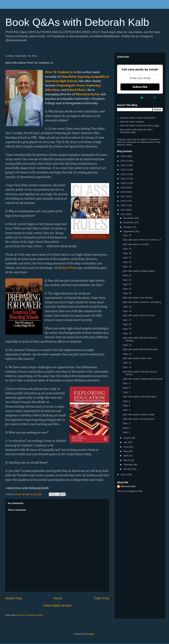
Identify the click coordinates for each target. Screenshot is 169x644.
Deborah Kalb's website (132, 122)
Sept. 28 (127, 253)
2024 (123, 165)
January (128, 469)
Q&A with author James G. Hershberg (142, 302)
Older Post (102, 598)
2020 (123, 183)
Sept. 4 (126, 410)
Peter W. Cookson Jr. (59, 72)
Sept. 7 (126, 392)
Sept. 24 (127, 275)
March (127, 460)
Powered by (140, 97)
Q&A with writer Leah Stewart (138, 298)
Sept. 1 (126, 432)
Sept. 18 (127, 311)
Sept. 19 (127, 307)
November (129, 222)
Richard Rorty (68, 268)
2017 (123, 196)
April (126, 456)
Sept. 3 (126, 423)
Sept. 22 (127, 284)
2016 (123, 201)
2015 (123, 205)
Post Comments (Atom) (31, 615)
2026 (123, 156)
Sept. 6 (126, 401)
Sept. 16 (127, 324)
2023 (123, 170)
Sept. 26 (127, 262)
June (126, 447)
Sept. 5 (126, 406)
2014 (123, 210)
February (128, 465)
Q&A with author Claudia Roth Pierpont (143, 379)
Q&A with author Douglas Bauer (139, 271)
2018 (123, 192)
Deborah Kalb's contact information (138, 118)
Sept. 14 (127, 333)
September (129, 231)
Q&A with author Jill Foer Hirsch (139, 315)
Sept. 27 (127, 258)
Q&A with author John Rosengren (140, 397)
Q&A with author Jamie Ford (137, 358)
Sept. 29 (127, 249)
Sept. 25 (127, 267)
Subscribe (140, 87)
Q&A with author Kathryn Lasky (139, 414)
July (126, 442)
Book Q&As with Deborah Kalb (77, 22)
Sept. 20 (127, 293)
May (126, 451)
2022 (123, 174)
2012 (123, 475)
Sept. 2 (126, 428)
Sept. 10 (127, 367)
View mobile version (57, 606)
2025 (123, 161)
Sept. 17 (127, 320)
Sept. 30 (127, 235)
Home (58, 598)
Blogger (90, 634)
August (127, 438)
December (129, 218)
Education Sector (87, 94)
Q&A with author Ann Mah (136, 244)
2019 (123, 188)
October (128, 227)
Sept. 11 (127, 363)
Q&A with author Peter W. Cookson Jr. (142, 240)
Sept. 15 (127, 329)
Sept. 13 (127, 345)
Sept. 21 (127, 289)
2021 (123, 179)
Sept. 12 (127, 354)
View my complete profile (130, 491)
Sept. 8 (126, 388)
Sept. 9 (126, 383)
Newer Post (14, 598)
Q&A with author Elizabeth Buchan (140, 349)
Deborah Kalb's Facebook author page (139, 126)
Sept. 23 (127, 280)
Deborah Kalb (128, 486)
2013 (123, 214)
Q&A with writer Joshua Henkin (138, 419)
